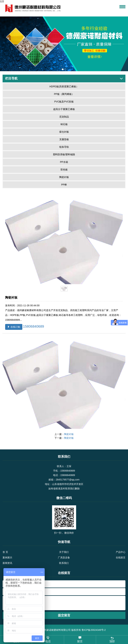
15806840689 (34, 326)
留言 (80, 640)
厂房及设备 (64, 558)
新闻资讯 (7, 563)
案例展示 (7, 558)
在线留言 (121, 558)
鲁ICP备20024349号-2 (94, 630)
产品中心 (121, 552)
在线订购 (14, 327)
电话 (48, 640)
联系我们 (64, 563)
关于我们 (64, 552)
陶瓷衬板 (69, 434)
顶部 (112, 639)
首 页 (5, 552)
